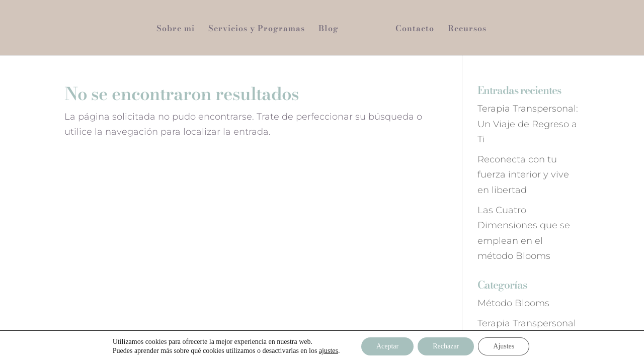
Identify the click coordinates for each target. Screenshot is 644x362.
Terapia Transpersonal (527, 323)
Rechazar (446, 346)
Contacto (415, 29)
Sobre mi (176, 29)
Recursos (467, 29)
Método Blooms (513, 303)
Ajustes (504, 346)
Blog (329, 29)
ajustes (329, 351)
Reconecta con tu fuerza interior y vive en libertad (523, 175)
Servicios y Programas (257, 29)
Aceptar (387, 346)
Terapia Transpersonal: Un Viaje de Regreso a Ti (528, 124)
